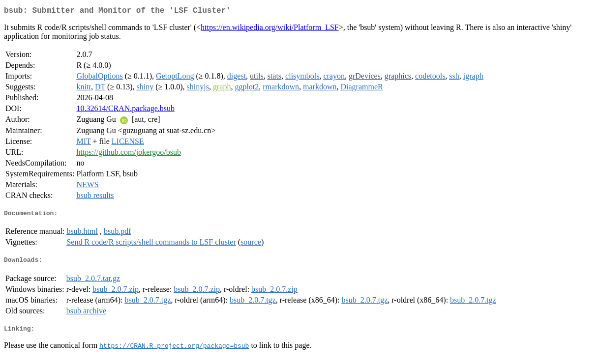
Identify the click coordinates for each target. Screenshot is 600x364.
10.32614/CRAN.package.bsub (125, 110)
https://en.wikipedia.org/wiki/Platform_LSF (270, 29)
